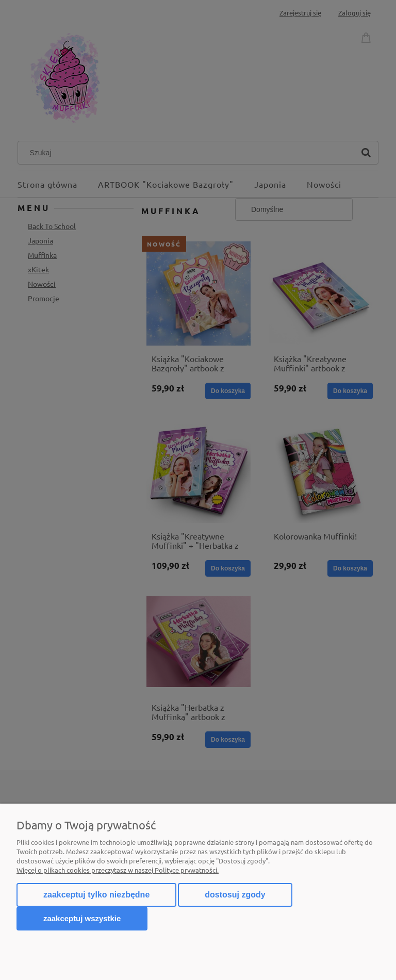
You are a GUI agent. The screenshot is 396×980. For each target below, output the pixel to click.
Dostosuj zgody (235, 895)
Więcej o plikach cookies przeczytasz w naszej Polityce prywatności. (118, 870)
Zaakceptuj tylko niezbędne (96, 895)
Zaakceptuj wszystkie (82, 918)
